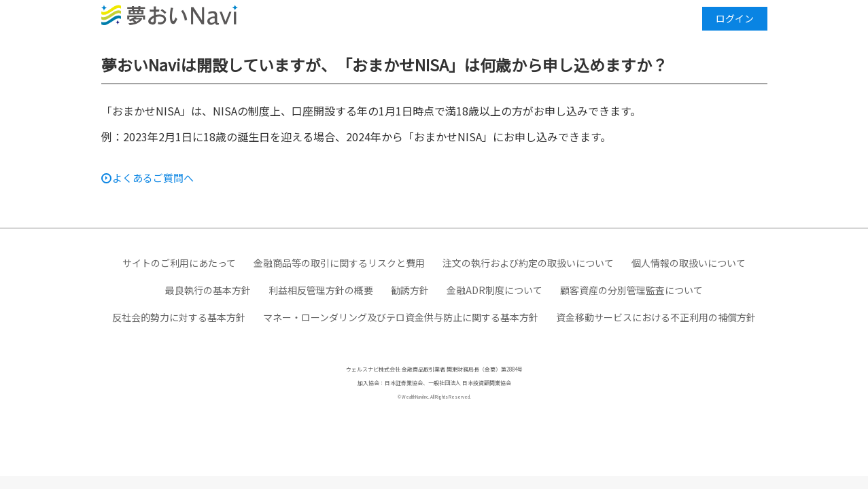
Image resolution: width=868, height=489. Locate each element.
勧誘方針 (410, 290)
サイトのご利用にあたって (179, 263)
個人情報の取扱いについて (689, 263)
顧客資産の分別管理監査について (631, 290)
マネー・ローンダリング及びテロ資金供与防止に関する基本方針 (401, 317)
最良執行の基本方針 (208, 290)
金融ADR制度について (494, 290)
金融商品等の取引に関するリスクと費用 (339, 263)
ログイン (735, 18)
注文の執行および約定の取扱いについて (528, 263)
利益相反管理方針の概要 (321, 290)
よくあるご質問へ (153, 178)
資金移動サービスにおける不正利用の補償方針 (656, 317)
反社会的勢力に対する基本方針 (179, 317)
